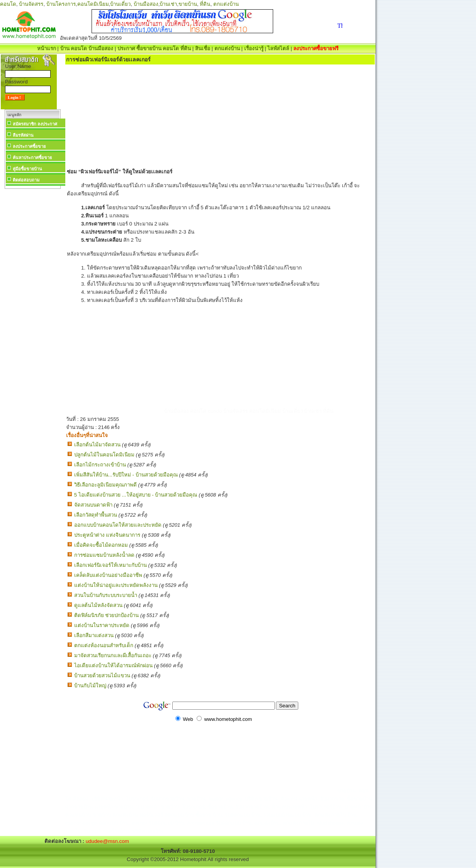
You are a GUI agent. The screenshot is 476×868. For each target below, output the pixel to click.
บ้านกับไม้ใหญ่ (90, 686)
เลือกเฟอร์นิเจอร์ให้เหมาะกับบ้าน (110, 565)
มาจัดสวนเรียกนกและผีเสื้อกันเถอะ (113, 655)
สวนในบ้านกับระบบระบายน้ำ (106, 595)
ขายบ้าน (188, 4)
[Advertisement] (32, 307)
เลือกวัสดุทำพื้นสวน (96, 515)
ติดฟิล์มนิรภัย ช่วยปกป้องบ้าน (107, 615)
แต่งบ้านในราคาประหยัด (102, 625)
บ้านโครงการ (61, 4)
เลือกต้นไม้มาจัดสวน (97, 445)
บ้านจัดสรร (31, 4)
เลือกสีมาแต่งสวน (94, 635)
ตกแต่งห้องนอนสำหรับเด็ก (104, 645)
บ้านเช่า (168, 4)
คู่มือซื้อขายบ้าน (27, 169)
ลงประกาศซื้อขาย (29, 146)
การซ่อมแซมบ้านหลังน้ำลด (104, 555)
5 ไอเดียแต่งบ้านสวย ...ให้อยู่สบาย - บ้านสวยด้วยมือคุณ (136, 495)
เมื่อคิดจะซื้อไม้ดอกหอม (101, 545)
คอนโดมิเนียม (93, 4)
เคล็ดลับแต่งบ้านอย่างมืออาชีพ (108, 575)
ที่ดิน (205, 4)
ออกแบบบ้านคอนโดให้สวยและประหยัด (118, 525)
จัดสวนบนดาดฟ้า (93, 505)
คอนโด (8, 4)
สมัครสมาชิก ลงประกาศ (35, 124)
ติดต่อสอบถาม (26, 180)
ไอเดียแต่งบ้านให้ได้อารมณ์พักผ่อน (113, 665)
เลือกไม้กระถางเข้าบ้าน (100, 465)
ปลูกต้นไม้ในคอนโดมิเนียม (104, 455)
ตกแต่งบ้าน (226, 4)
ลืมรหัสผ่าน (23, 135)
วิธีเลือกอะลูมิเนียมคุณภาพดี (105, 485)
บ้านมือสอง (146, 4)
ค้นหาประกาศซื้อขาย (32, 158)
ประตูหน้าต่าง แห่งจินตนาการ (107, 535)
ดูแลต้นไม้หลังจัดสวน (98, 605)
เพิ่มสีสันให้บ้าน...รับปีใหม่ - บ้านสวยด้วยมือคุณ (126, 475)
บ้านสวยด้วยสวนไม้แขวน (102, 676)
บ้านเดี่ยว (120, 4)
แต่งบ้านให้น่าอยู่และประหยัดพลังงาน (116, 585)
